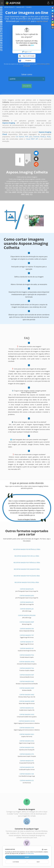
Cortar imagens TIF (27, 642)
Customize (16, 862)
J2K (44, 183)
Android (36, 137)
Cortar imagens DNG (27, 741)
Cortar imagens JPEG (27, 596)
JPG (38, 183)
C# (17, 137)
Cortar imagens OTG (27, 754)
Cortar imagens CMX (27, 774)
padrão (27, 79)
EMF (29, 186)
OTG (33, 188)
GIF (13, 186)
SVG (6, 188)
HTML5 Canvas (28, 192)
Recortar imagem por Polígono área (27, 576)
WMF (37, 186)
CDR (40, 188)
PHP (27, 137)
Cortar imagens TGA (27, 668)
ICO (47, 188)
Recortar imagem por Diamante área (27, 569)
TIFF (10, 186)
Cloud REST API (32, 139)
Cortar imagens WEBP (27, 701)
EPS (36, 188)
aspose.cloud (42, 21)
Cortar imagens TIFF (27, 635)
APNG (21, 186)
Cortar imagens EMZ (27, 681)
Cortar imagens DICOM (27, 721)
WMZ (41, 186)
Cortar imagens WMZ (27, 695)
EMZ (33, 186)
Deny (38, 862)
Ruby (49, 137)
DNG (25, 188)
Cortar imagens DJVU (27, 734)
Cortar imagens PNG (27, 655)
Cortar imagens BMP (27, 622)
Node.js (43, 137)
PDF (17, 190)
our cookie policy (29, 853)
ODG (29, 188)
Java (31, 137)
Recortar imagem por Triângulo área (27, 563)
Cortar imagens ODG (27, 747)
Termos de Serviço (41, 64)
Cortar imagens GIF (27, 648)
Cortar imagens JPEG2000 (27, 615)
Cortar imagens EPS (27, 761)
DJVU (20, 188)
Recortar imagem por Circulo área (27, 556)
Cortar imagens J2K (27, 609)
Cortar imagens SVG (27, 708)
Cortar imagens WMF (27, 688)
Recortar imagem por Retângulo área (27, 549)
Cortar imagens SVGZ (27, 714)
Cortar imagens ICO (27, 780)
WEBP (46, 186)
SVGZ (10, 188)
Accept (27, 857)
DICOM (15, 188)
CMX (44, 188)
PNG (17, 186)
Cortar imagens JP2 (27, 602)
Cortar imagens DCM (27, 728)
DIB (7, 186)
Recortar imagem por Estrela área (27, 582)
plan (32, 45)
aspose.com (25, 21)
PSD (21, 190)
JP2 (41, 183)
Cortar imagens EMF (27, 675)
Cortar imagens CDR (27, 767)
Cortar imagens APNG (27, 662)
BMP (47, 183)
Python (21, 137)
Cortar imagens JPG (27, 589)
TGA (26, 186)
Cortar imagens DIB (27, 629)
